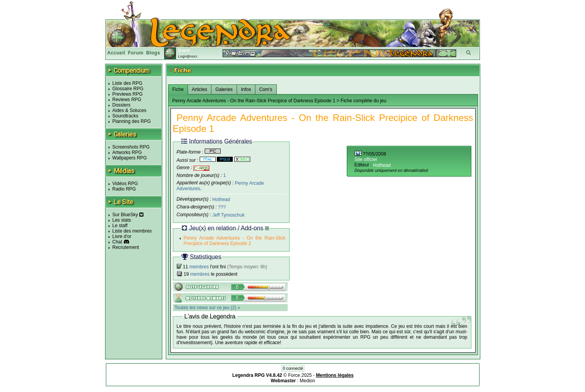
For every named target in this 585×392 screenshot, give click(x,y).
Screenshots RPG (131, 147)
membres (199, 267)
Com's (266, 89)
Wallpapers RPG (130, 158)
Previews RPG (128, 94)
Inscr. (194, 56)
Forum (136, 53)
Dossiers (122, 105)
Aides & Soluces (129, 110)
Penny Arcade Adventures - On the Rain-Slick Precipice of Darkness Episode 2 (235, 241)
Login (183, 56)
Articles (199, 89)
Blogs (153, 53)
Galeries (224, 89)
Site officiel (366, 159)
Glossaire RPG (128, 89)
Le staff (120, 226)
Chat (117, 242)
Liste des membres (132, 231)
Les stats (122, 220)
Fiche (178, 89)
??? (222, 207)
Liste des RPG (127, 83)
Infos (246, 89)
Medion (307, 381)
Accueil (116, 53)
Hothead (221, 199)
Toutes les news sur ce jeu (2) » (208, 308)
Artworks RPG (127, 152)
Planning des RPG (132, 121)
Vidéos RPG (125, 184)
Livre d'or (122, 236)
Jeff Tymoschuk (229, 215)
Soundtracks (126, 116)
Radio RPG (124, 189)
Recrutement (126, 247)
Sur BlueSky (128, 215)
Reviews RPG (127, 100)
